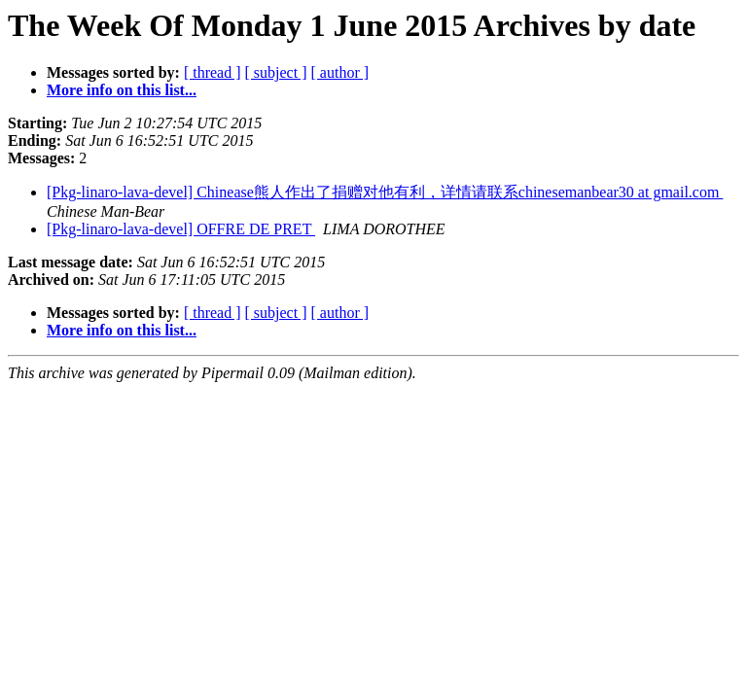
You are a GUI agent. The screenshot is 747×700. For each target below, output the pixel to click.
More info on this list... (122, 90)
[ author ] (340, 72)
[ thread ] (213, 72)
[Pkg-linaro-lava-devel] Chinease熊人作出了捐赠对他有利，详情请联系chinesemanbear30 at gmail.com (385, 192)
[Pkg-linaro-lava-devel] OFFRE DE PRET (181, 229)
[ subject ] (276, 72)
